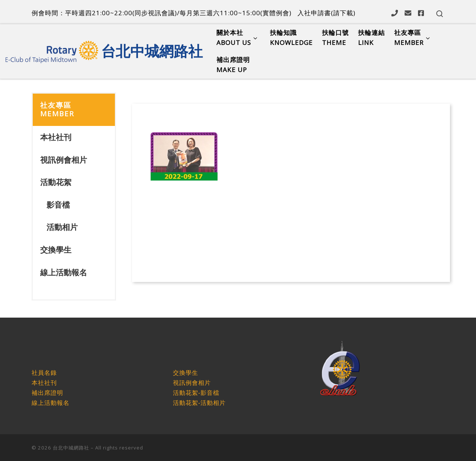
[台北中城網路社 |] (52, 50)
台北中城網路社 (71, 448)
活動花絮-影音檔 (196, 393)
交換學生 (56, 250)
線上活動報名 (64, 272)
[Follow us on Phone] (395, 13)
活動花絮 (56, 182)
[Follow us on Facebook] (421, 13)
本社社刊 (56, 137)
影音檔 (58, 205)
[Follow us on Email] (408, 13)
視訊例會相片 (64, 160)
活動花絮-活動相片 (199, 403)
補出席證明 (47, 393)
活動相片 (62, 227)
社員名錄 (44, 373)
